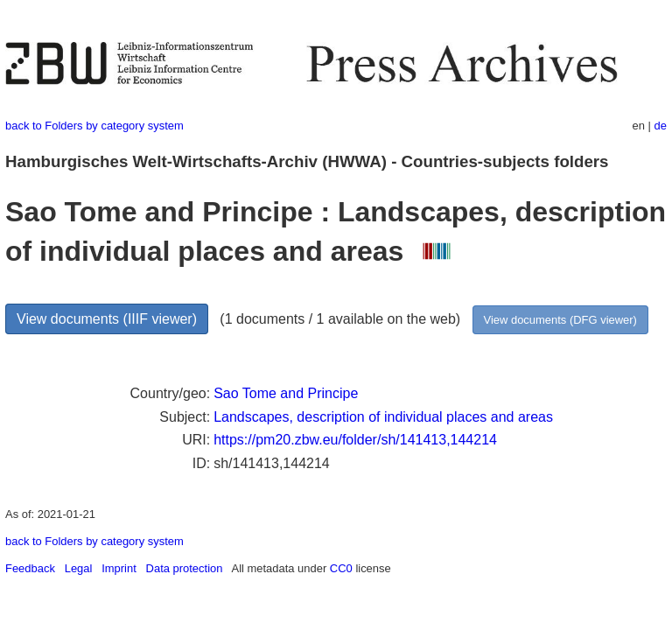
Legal (79, 568)
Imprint (119, 568)
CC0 (341, 568)
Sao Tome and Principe (286, 393)
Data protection (185, 568)
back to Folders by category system (94, 126)
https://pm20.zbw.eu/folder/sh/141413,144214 (355, 440)
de (661, 126)
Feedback (30, 568)
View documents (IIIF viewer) (107, 319)
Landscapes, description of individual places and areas (383, 417)
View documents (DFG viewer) (560, 320)
